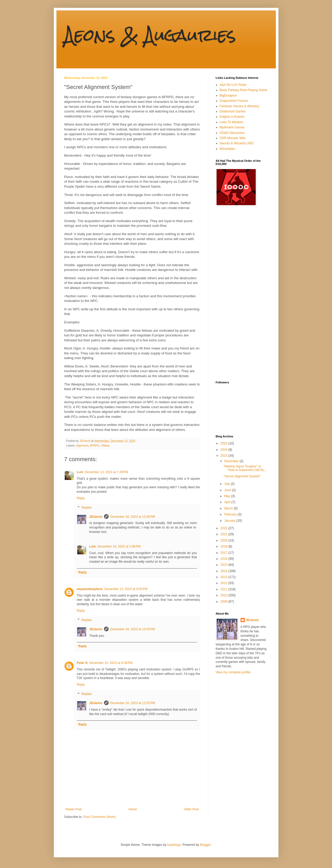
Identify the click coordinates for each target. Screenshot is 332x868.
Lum (80, 472)
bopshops (174, 845)
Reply (81, 498)
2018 (224, 546)
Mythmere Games (232, 127)
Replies (87, 508)
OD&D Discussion (232, 133)
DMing (105, 445)
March (229, 508)
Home (133, 809)
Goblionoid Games (233, 111)
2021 (224, 534)
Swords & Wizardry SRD (237, 143)
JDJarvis (96, 517)
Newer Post (74, 809)
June (228, 490)
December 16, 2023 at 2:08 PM (119, 546)
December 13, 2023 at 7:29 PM (106, 472)
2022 (224, 528)
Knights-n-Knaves (232, 117)
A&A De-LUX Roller (233, 85)
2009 (224, 602)
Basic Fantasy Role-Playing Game (244, 90)
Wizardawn (227, 149)
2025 (224, 443)
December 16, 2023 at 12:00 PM (133, 517)
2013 (224, 577)
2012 (224, 583)
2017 (224, 553)
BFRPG (95, 445)
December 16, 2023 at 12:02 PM (133, 703)
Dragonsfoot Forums (234, 101)
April (228, 502)
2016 (224, 559)
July (227, 484)
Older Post (191, 809)
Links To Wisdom (231, 122)
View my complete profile (233, 672)
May (228, 496)
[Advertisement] (237, 293)
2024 (224, 450)
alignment (82, 445)
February (231, 514)
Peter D (82, 663)
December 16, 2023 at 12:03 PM (133, 629)
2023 (224, 456)
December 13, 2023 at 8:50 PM (126, 589)
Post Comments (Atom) (100, 817)
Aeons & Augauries (150, 35)
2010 (224, 595)
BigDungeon (228, 96)
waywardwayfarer (90, 589)
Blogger (205, 845)
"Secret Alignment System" (242, 476)
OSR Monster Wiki (233, 138)
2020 (224, 540)
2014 (224, 571)
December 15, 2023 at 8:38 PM (111, 663)
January (230, 521)
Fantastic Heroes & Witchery (240, 106)
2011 (224, 589)
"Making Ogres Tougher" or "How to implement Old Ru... (245, 468)
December (232, 461)
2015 (224, 565)
